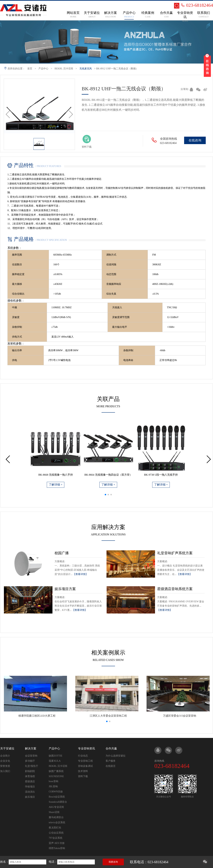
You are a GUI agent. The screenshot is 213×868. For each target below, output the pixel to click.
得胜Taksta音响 (57, 848)
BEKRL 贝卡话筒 (64, 69)
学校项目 (30, 787)
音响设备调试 (85, 766)
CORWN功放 (56, 792)
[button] (105, 495)
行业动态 (83, 756)
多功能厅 (30, 761)
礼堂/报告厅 (32, 766)
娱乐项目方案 (65, 589)
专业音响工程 (85, 761)
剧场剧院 (30, 771)
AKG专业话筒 (56, 807)
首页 (30, 69)
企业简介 (5, 756)
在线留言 (111, 766)
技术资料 (83, 771)
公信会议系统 (56, 833)
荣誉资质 (5, 766)
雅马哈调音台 (56, 817)
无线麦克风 (86, 69)
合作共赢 (111, 748)
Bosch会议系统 (57, 797)
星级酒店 (30, 781)
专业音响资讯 (86, 748)
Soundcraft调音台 (58, 802)
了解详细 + (56, 485)
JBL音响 (53, 786)
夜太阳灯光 (55, 828)
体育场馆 (30, 776)
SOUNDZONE (56, 776)
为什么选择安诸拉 (116, 756)
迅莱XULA (55, 761)
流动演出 (30, 792)
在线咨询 (195, 140)
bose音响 (54, 781)
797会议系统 (56, 838)
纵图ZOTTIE (56, 756)
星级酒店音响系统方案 (175, 589)
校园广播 (62, 553)
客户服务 (111, 761)
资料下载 (83, 776)
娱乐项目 (30, 797)
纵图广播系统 (56, 771)
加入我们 (5, 771)
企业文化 (5, 761)
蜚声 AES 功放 (57, 843)
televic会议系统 (57, 822)
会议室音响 (31, 756)
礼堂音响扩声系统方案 (175, 553)
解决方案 (31, 748)
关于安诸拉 (7, 748)
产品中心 (43, 69)
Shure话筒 (54, 812)
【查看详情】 (80, 574)
